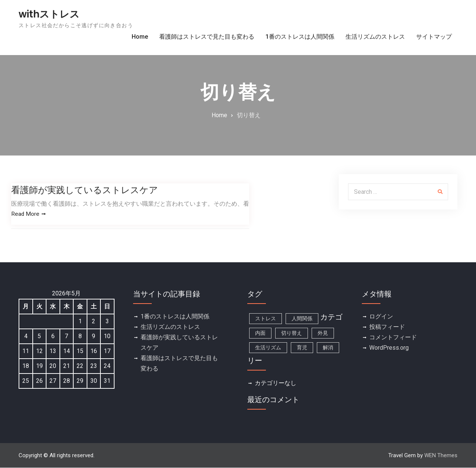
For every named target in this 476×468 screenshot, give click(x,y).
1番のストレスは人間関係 (300, 37)
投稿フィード (387, 327)
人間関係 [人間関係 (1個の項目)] (302, 319)
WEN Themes (441, 456)
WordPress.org (389, 348)
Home (140, 37)
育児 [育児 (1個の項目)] (302, 348)
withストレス (49, 14)
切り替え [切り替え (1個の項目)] (292, 333)
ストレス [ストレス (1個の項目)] (266, 319)
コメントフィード (393, 338)
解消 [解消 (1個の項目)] (328, 348)
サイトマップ (434, 37)
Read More (25, 214)
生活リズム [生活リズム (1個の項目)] (268, 348)
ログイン (381, 317)
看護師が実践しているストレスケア (85, 190)
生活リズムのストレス (375, 37)
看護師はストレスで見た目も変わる (207, 37)
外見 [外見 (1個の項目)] (323, 333)
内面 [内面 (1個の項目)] (260, 333)
